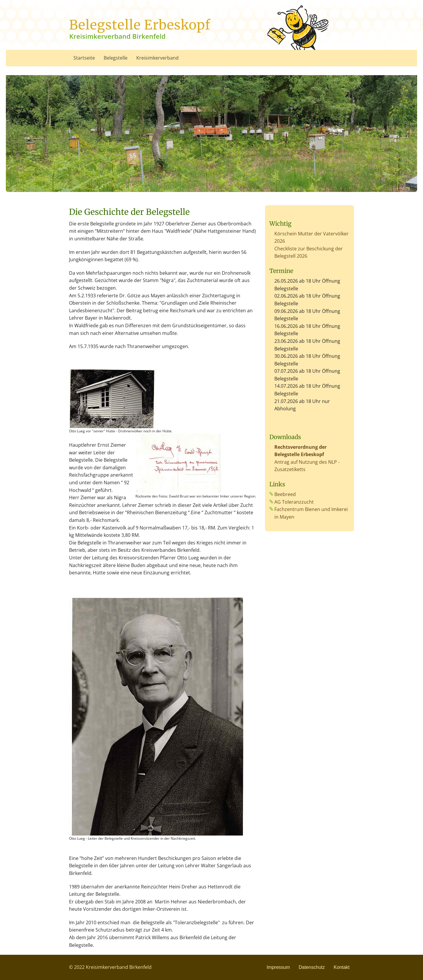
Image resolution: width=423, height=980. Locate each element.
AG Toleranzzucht (294, 502)
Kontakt (342, 967)
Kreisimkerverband (157, 58)
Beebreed (285, 494)
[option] (211, 134)
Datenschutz (312, 967)
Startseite (84, 58)
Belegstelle (116, 58)
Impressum (278, 967)
